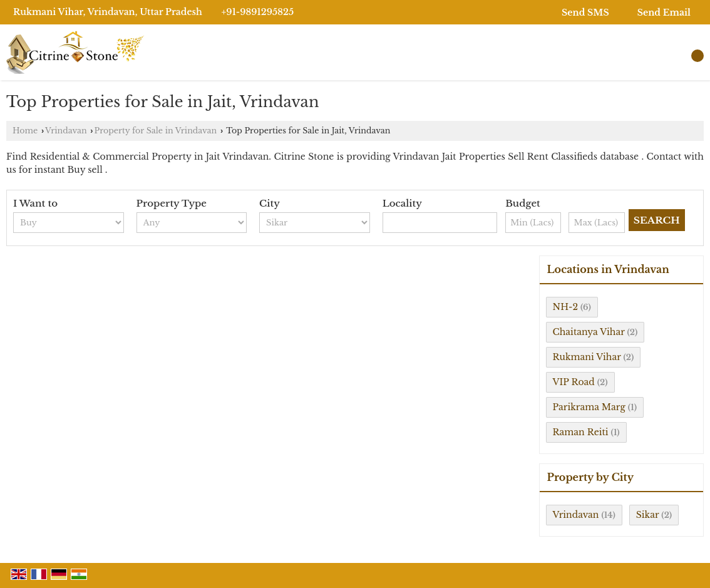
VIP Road (574, 382)
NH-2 (566, 307)
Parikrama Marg (589, 407)
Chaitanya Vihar (589, 332)
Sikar (648, 515)
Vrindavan (66, 131)
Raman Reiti (581, 432)
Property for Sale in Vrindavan (155, 131)
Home (25, 131)
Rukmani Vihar (587, 357)
